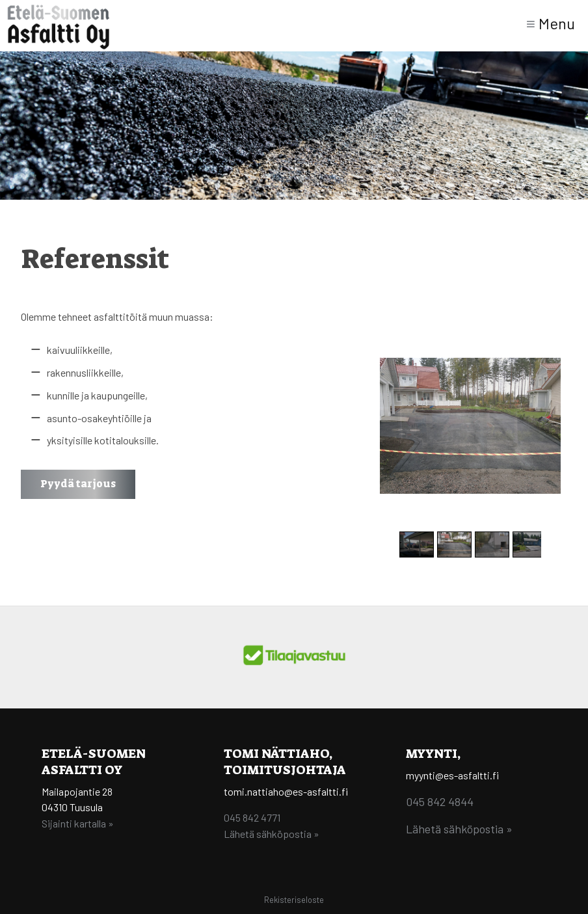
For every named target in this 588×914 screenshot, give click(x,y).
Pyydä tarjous (78, 484)
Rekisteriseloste (294, 900)
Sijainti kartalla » (78, 823)
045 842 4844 (440, 801)
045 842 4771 (252, 817)
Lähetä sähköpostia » (272, 834)
